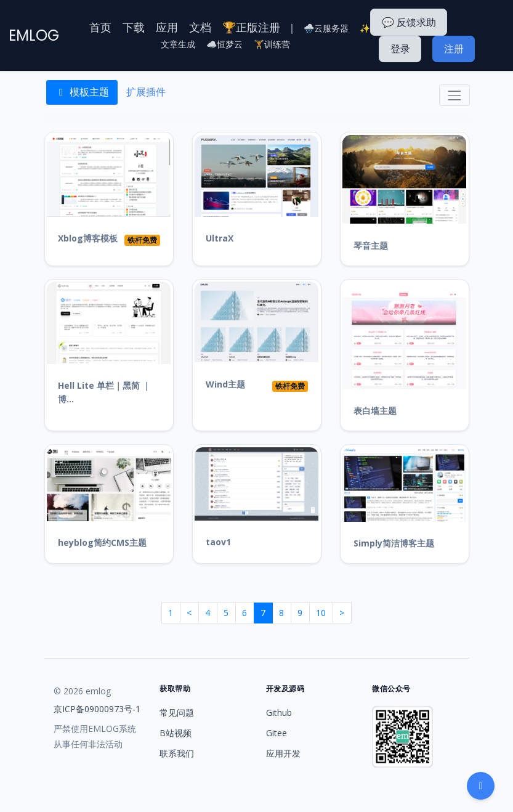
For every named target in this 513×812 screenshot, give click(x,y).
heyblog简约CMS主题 (102, 542)
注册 (454, 49)
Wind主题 (225, 384)
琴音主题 (371, 246)
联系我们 (177, 753)
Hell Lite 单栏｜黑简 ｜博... (104, 392)
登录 (400, 49)
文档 (200, 27)
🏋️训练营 (272, 44)
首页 (100, 27)
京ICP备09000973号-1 (97, 709)
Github (279, 713)
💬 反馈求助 (409, 22)
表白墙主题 (375, 411)
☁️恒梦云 (224, 44)
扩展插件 (146, 92)
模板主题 (82, 92)
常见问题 (177, 713)
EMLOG (34, 35)
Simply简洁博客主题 (394, 543)
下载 (134, 27)
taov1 (218, 542)
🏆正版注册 (251, 27)
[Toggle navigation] (454, 95)
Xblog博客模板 (88, 238)
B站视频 (176, 733)
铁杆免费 (142, 240)
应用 (167, 27)
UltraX (220, 238)
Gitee (277, 733)
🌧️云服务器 (326, 28)
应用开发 (283, 753)
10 (321, 613)
